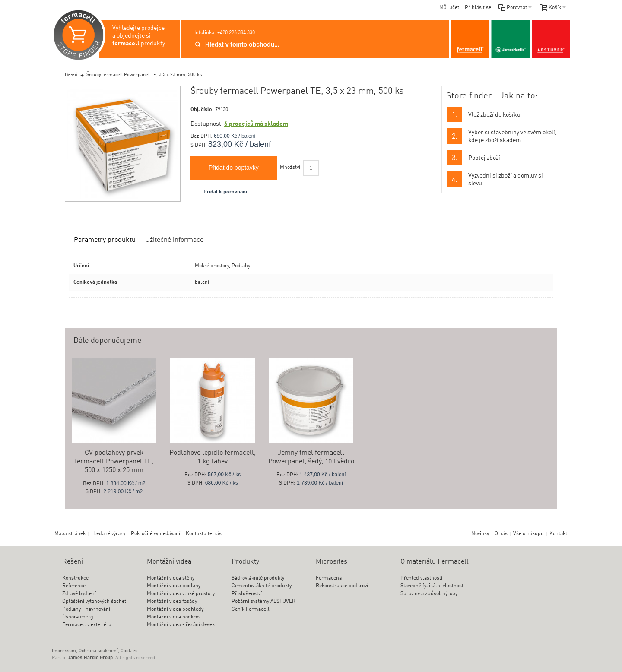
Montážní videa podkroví (174, 617)
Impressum (64, 651)
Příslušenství (247, 594)
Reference (74, 586)
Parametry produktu (105, 240)
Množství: (291, 168)
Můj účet (449, 8)
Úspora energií (79, 617)
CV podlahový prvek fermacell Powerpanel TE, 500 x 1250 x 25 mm (114, 462)
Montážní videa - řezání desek (181, 625)
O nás (501, 534)
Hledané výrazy (108, 534)
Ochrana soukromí (98, 651)
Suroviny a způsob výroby (429, 594)
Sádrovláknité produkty (258, 578)
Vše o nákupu (528, 534)
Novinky (480, 534)
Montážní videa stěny (171, 578)
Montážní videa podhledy (175, 609)
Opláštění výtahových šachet (94, 602)
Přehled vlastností (421, 578)
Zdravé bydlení (79, 594)
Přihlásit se (478, 8)
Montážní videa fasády (172, 602)
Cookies (129, 651)
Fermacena (329, 578)
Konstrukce (75, 578)
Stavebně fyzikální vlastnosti (433, 586)
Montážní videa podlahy (174, 586)
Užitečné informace (174, 240)
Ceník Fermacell (251, 609)
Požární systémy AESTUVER (263, 602)
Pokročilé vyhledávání (155, 534)
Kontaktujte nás (204, 534)
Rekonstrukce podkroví (342, 586)
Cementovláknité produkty (262, 586)
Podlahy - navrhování (86, 609)
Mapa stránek (70, 534)
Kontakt (558, 534)
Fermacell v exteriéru (87, 625)
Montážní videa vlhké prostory (181, 594)
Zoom (122, 144)
